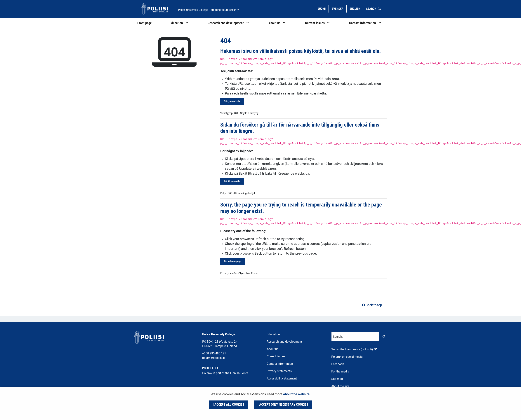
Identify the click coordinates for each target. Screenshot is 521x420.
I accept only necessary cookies (283, 405)
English (356, 8)
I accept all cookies (229, 405)
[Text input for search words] (355, 337)
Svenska (339, 8)
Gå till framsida (232, 181)
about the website (296, 394)
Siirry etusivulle (232, 101)
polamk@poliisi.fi (213, 358)
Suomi (323, 8)
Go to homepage (233, 261)
